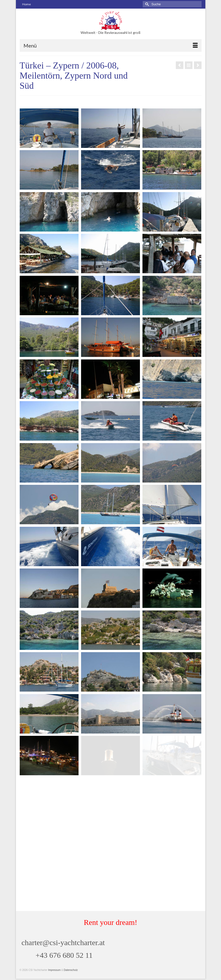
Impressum (54, 970)
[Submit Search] (146, 4)
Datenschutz (71, 970)
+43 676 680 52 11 (64, 955)
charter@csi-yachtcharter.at (63, 942)
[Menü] (111, 45)
